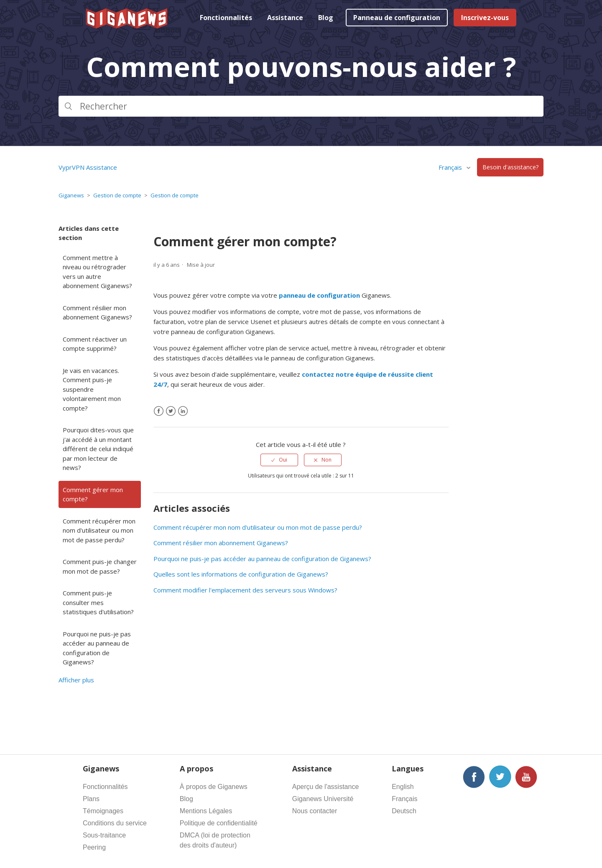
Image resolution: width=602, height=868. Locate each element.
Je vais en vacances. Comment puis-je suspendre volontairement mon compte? (92, 389)
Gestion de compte (117, 195)
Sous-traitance (104, 835)
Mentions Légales (206, 811)
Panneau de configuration (397, 18)
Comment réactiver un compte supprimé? (95, 344)
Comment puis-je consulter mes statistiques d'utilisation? (98, 602)
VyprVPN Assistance (88, 167)
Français (451, 167)
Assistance (285, 18)
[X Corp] (171, 411)
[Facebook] (159, 411)
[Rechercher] (301, 106)
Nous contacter (315, 811)
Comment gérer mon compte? (93, 494)
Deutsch (404, 811)
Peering (94, 847)
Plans (91, 799)
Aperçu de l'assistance (326, 787)
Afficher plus (76, 680)
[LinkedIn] (183, 411)
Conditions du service (115, 823)
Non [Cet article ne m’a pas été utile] (327, 460)
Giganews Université (323, 799)
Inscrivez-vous (485, 18)
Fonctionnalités (226, 18)
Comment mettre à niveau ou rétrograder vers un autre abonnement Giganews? (97, 272)
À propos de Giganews (214, 787)
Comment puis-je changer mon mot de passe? (100, 566)
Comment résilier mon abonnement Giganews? (97, 313)
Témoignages (103, 811)
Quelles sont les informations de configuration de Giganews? (241, 574)
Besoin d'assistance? (510, 167)
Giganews (71, 195)
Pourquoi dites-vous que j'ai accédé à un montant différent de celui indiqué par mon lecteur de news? (98, 449)
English (403, 787)
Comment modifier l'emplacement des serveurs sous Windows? (245, 590)
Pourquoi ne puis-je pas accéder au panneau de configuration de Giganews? (97, 648)
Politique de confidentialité (219, 823)
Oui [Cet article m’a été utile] (283, 460)
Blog (326, 18)
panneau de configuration (319, 295)
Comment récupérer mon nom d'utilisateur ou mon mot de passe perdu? (99, 530)
